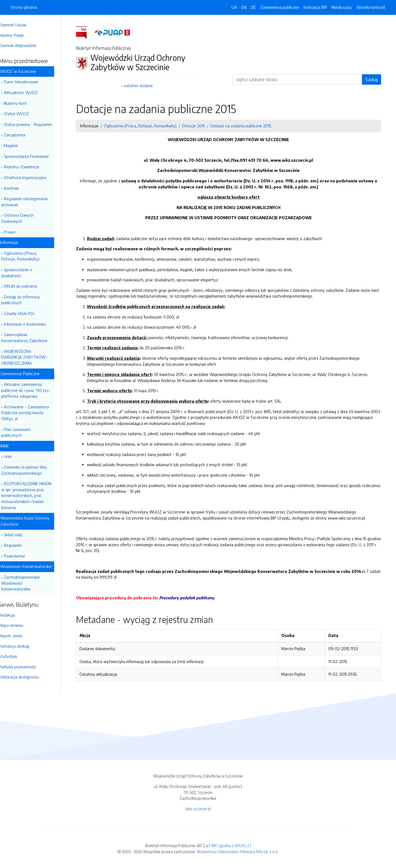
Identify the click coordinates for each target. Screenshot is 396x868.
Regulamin (21, 545)
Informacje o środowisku (33, 324)
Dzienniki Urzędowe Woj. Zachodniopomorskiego (32, 470)
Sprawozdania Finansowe (34, 156)
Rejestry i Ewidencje (29, 167)
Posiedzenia (22, 556)
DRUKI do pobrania (28, 286)
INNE (12, 446)
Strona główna (24, 7)
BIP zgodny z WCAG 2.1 (231, 845)
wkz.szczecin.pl (198, 809)
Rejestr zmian (18, 636)
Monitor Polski (19, 35)
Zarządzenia (22, 135)
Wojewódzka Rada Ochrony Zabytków (33, 521)
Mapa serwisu (19, 625)
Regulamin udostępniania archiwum (32, 202)
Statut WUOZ (24, 114)
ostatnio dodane (142, 86)
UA (234, 7)
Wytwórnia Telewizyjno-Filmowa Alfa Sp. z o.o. (238, 851)
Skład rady (21, 535)
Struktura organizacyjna (33, 177)
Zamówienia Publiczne (28, 373)
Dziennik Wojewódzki (25, 45)
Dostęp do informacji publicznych (28, 300)
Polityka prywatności (25, 667)
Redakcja (15, 615)
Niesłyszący (342, 7)
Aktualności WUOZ (28, 92)
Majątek (19, 145)
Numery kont (23, 103)
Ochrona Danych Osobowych (25, 218)
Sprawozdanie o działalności (24, 273)
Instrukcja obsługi (22, 646)
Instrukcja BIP (315, 7)
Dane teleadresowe (29, 82)
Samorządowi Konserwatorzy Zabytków (32, 337)
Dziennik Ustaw (20, 25)
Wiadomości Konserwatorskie (34, 566)
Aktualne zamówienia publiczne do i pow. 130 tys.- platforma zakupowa (34, 390)
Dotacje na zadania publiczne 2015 (245, 126)
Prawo (17, 232)
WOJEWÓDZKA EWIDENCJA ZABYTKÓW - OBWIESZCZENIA (32, 357)
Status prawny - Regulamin (36, 124)
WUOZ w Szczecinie (26, 71)
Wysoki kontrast (371, 7)
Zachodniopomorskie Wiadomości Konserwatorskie (28, 583)
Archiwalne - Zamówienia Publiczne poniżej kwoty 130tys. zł (33, 413)
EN (244, 7)
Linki (15, 456)
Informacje (17, 242)
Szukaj (375, 79)
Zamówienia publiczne (280, 7)
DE (253, 7)
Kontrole (19, 188)
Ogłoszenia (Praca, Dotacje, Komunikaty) (28, 256)
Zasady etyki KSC (27, 313)
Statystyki (16, 656)
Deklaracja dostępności (27, 677)
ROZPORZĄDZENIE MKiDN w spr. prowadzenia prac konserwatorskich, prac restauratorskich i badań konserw (34, 495)
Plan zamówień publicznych (24, 432)
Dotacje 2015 (197, 126)
